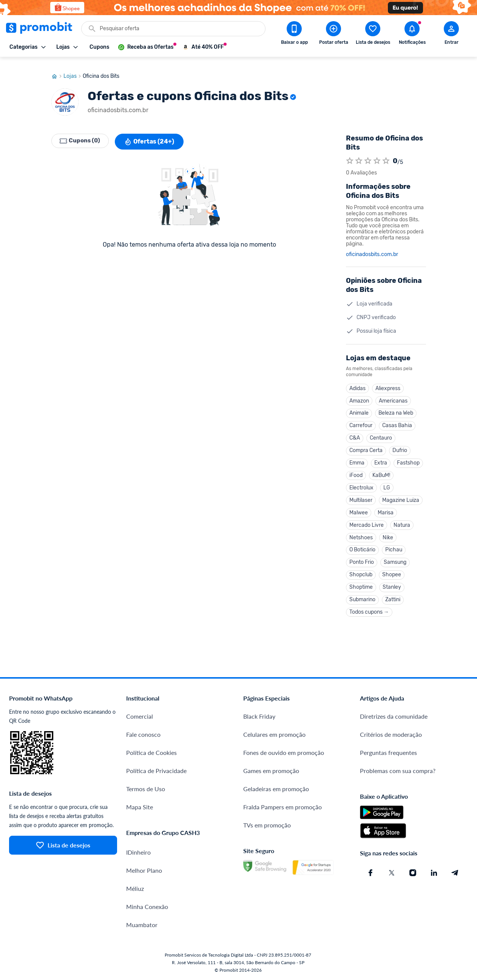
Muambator (142, 925)
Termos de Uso (146, 789)
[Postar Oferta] (333, 34)
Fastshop (408, 458)
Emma (357, 458)
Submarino (362, 600)
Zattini (393, 600)
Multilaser (361, 497)
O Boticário (362, 548)
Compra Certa (366, 445)
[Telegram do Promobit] (455, 874)
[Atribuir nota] (350, 154)
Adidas (357, 381)
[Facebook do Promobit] (370, 874)
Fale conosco (143, 735)
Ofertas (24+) (152, 134)
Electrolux (361, 484)
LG (387, 484)
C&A (355, 433)
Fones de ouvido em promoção (284, 753)
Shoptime (361, 587)
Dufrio (400, 445)
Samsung (395, 561)
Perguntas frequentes (388, 753)
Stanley (392, 587)
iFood (356, 471)
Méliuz (135, 889)
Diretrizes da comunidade (394, 717)
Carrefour (361, 420)
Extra (381, 458)
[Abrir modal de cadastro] (451, 34)
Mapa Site (140, 808)
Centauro (381, 433)
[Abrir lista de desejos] (373, 34)
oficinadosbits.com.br (372, 247)
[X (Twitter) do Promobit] (392, 874)
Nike (388, 535)
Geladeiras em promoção (276, 789)
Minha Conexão (147, 907)
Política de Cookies (151, 753)
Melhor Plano (144, 871)
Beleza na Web (396, 407)
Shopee (392, 574)
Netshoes (361, 535)
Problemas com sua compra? (398, 771)
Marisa (386, 510)
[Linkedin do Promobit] (434, 874)
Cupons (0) (82, 134)
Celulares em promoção (274, 735)
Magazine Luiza (401, 497)
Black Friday (259, 717)
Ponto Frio (362, 561)
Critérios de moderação (391, 735)
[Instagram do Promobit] (413, 874)
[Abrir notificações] (412, 34)
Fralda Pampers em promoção (282, 808)
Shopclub (361, 574)
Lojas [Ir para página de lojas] (73, 69)
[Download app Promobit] (294, 34)
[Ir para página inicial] (57, 69)
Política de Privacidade (156, 771)
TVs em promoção (267, 826)
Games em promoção (271, 771)
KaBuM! (381, 471)
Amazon (359, 394)
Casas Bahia (397, 420)
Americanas (393, 394)
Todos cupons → (369, 612)
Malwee (359, 510)
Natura (402, 522)
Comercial (140, 717)
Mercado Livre (367, 522)
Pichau (394, 548)
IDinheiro (138, 853)
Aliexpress (388, 381)
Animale (359, 407)
